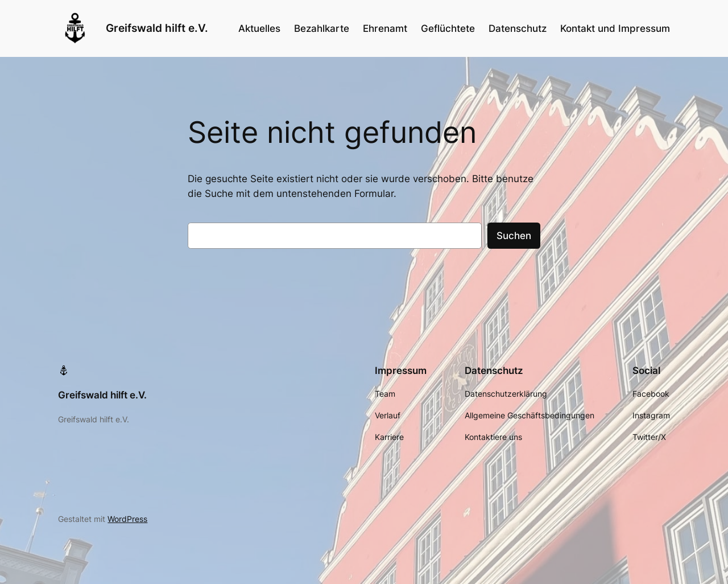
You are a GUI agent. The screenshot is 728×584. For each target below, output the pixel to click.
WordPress (127, 519)
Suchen (514, 236)
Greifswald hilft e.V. (157, 28)
